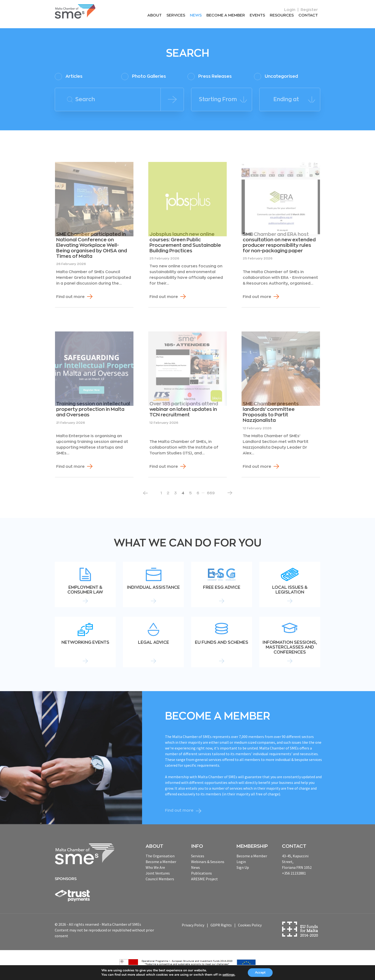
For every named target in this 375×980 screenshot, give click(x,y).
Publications (201, 873)
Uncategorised (276, 77)
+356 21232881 (294, 873)
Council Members (160, 879)
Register (309, 10)
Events (257, 15)
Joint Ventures (158, 873)
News (196, 15)
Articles (69, 77)
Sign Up (243, 867)
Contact (308, 15)
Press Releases (210, 77)
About (154, 15)
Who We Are (155, 867)
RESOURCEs (282, 15)
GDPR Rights (221, 925)
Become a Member (226, 15)
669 (211, 493)
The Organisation (160, 856)
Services (176, 15)
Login (290, 10)
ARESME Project (204, 879)
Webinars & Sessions (208, 862)
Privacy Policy (193, 925)
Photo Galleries (144, 77)
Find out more (70, 297)
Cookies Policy (250, 925)
